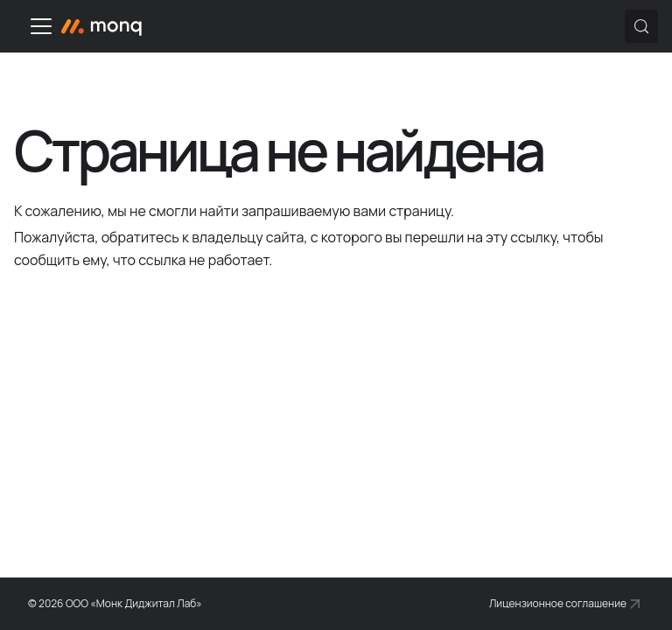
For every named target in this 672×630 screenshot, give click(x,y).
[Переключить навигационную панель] (41, 26)
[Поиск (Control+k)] (641, 26)
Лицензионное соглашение (558, 603)
